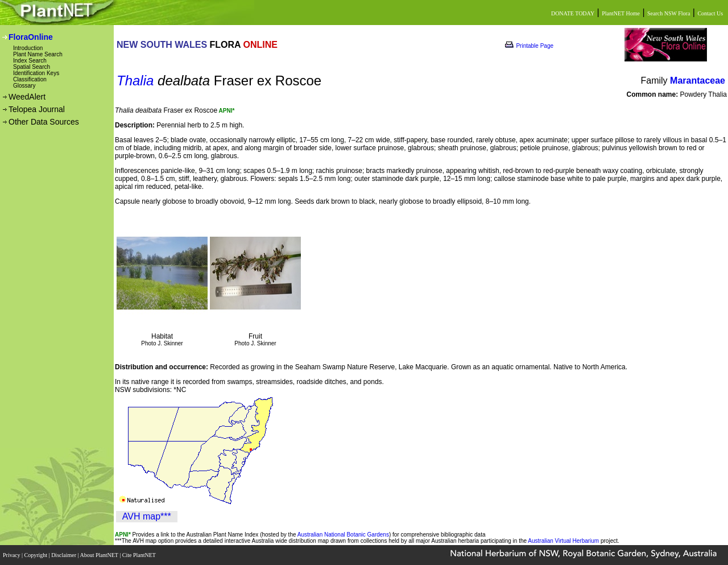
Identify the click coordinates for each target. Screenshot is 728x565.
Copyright (37, 555)
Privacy (12, 555)
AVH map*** (147, 516)
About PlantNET (100, 555)
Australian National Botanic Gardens (343, 535)
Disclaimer (64, 555)
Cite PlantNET (140, 555)
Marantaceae (698, 81)
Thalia (135, 81)
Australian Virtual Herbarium (563, 541)
